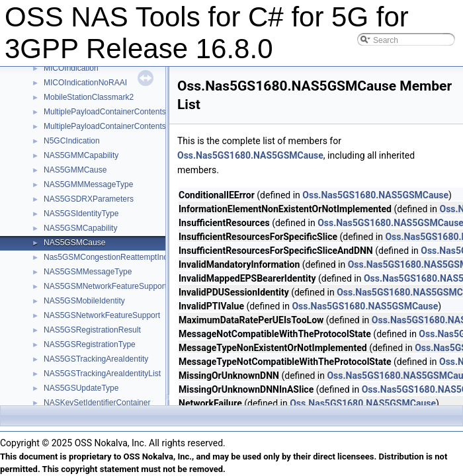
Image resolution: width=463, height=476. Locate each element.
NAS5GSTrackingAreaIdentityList (102, 374)
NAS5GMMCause (75, 170)
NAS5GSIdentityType (81, 214)
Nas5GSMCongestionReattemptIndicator (115, 257)
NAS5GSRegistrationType (90, 344)
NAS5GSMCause (74, 243)
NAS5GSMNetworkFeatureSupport (105, 286)
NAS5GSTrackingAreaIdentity (96, 359)
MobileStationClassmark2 (89, 97)
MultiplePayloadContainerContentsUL (110, 126)
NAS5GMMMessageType (88, 184)
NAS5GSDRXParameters (89, 199)
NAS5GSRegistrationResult (92, 330)
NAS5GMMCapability (81, 155)
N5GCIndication (72, 141)
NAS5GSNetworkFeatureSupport (102, 315)
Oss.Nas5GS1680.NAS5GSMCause (250, 155)
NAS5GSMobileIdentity (84, 301)
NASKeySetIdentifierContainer (97, 403)
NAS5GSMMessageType (88, 272)
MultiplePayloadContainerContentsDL (110, 112)
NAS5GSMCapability (80, 228)
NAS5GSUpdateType (81, 388)
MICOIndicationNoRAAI (85, 83)
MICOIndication (71, 68)
